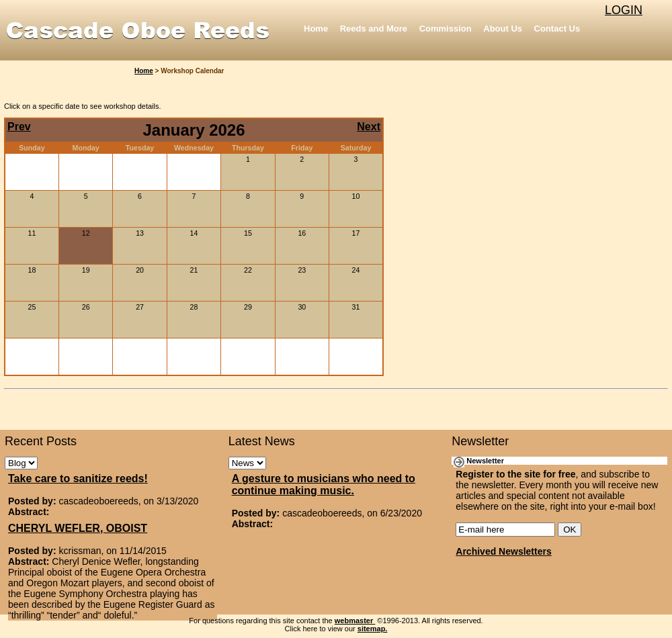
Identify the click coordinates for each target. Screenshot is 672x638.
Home (316, 29)
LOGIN (624, 10)
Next (369, 127)
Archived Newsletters (503, 551)
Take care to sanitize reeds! (78, 478)
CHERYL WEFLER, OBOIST (78, 528)
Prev (19, 127)
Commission (446, 29)
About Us (503, 29)
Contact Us (557, 29)
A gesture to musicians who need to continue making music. (324, 485)
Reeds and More (374, 29)
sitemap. (373, 629)
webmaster (355, 621)
